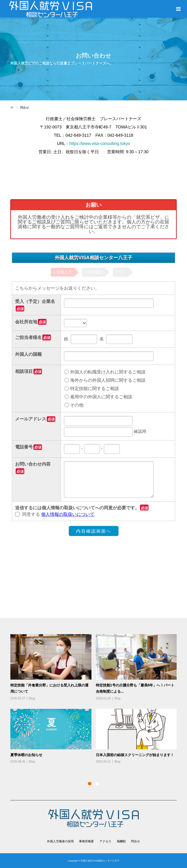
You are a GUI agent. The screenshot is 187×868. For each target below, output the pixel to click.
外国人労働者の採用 (60, 841)
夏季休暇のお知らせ (26, 755)
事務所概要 (86, 841)
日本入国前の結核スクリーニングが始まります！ (135, 755)
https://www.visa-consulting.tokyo (100, 143)
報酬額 (121, 841)
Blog (32, 698)
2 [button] (97, 784)
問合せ (136, 841)
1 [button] (90, 784)
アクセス (105, 841)
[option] (96, 699)
